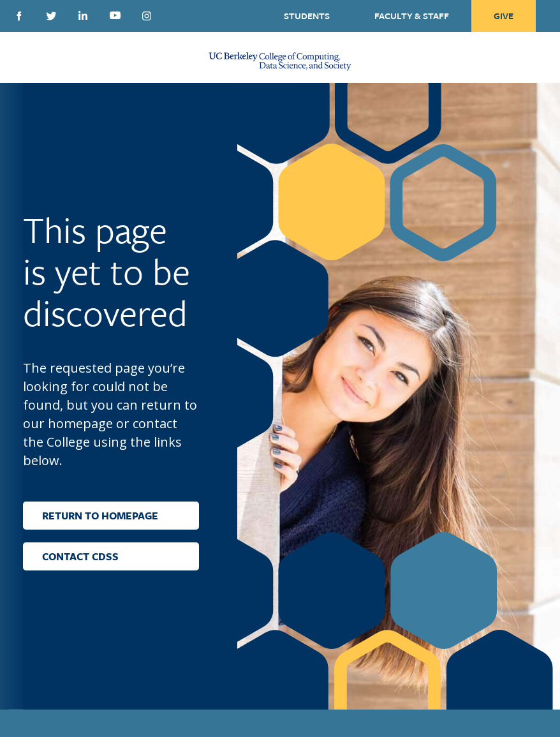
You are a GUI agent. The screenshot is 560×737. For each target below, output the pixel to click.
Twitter (51, 16)
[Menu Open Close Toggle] (22, 57)
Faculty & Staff (412, 16)
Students (307, 16)
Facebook (19, 16)
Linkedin (83, 15)
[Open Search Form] (536, 57)
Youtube (115, 15)
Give (504, 16)
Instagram (147, 16)
